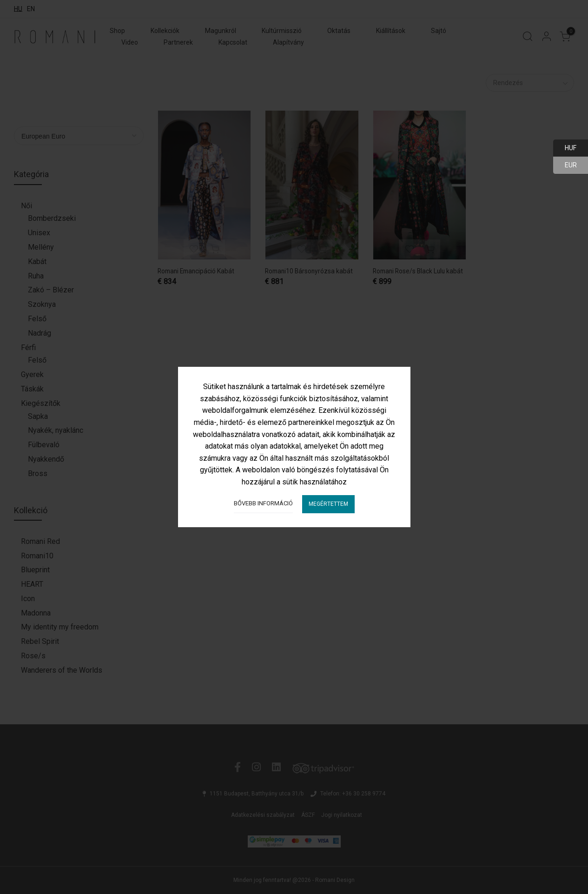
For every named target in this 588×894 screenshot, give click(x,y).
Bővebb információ (263, 503)
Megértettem (328, 504)
